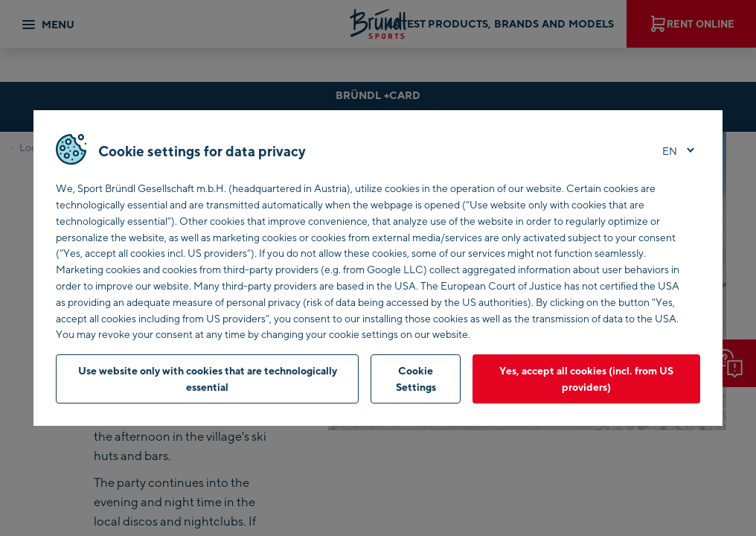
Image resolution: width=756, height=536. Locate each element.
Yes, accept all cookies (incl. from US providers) (586, 379)
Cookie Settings (416, 379)
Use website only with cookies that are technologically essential (208, 379)
